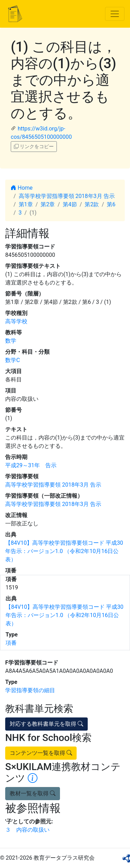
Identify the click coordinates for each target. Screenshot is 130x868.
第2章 (48, 204)
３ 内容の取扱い (27, 830)
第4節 (70, 204)
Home (22, 188)
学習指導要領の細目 (30, 690)
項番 (11, 643)
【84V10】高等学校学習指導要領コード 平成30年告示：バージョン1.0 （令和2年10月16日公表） (64, 551)
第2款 (92, 204)
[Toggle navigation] (115, 14)
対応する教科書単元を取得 (46, 724)
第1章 (26, 204)
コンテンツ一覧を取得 (41, 753)
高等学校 (16, 321)
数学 (11, 341)
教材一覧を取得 (33, 793)
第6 (111, 204)
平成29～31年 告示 (31, 465)
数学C (12, 360)
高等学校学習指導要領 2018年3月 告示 (67, 196)
